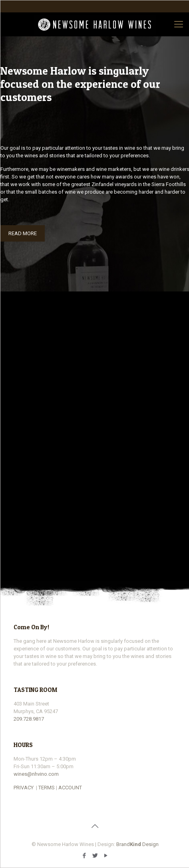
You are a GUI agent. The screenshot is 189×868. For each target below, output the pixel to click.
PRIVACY (24, 788)
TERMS (47, 788)
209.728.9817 (29, 719)
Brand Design (137, 844)
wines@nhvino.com (36, 774)
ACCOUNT (70, 788)
